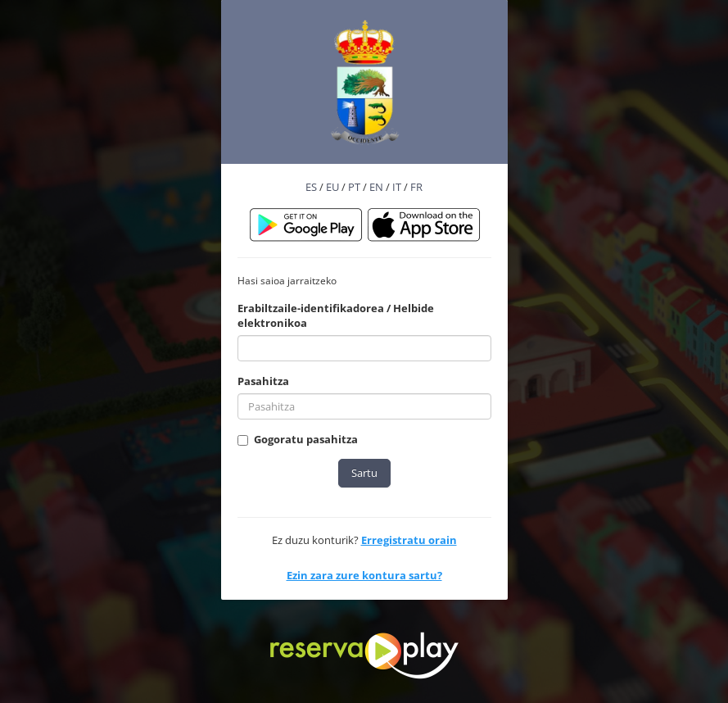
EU (332, 187)
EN (376, 187)
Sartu (364, 473)
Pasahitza (263, 381)
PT (354, 187)
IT (397, 187)
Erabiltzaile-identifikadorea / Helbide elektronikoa (336, 316)
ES (311, 187)
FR (416, 187)
